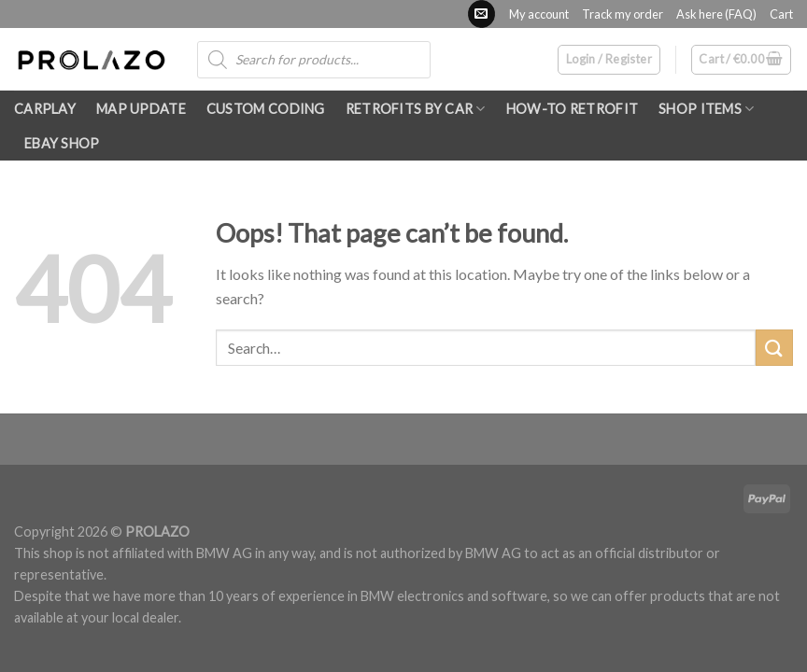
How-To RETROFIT (572, 109)
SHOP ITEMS (706, 109)
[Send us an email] (481, 14)
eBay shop (62, 143)
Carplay (45, 109)
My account (539, 14)
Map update (141, 109)
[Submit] (774, 348)
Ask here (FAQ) (716, 14)
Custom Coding (266, 109)
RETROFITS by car (416, 109)
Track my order (623, 14)
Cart (781, 14)
